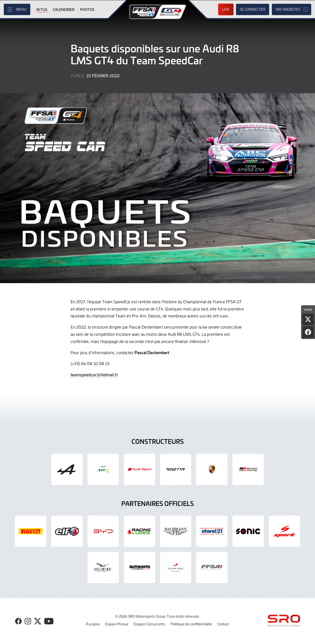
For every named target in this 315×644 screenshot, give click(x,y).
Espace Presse (117, 624)
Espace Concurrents (149, 624)
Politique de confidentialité (191, 624)
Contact (223, 624)
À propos (93, 624)
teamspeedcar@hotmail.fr (94, 375)
